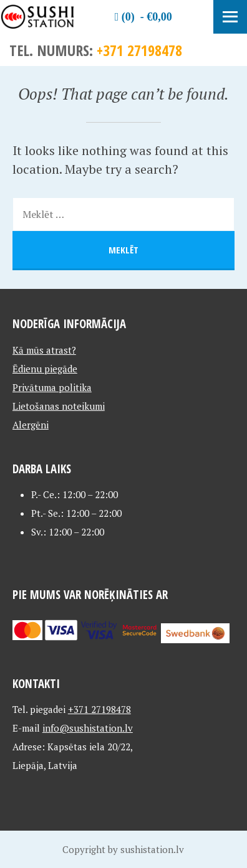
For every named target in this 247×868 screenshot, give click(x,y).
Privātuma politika (52, 387)
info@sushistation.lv (88, 728)
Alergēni (31, 425)
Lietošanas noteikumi (59, 406)
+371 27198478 (139, 50)
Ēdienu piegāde (45, 369)
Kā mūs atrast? (44, 350)
